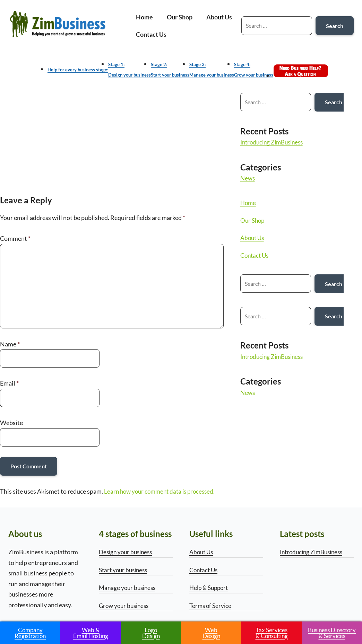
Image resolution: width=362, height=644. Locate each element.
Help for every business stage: (78, 70)
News (252, 178)
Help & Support (210, 588)
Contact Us (151, 34)
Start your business (125, 570)
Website (11, 423)
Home (144, 17)
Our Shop (180, 17)
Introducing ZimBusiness (278, 142)
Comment (15, 239)
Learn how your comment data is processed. (162, 491)
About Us (219, 17)
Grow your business (126, 606)
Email (9, 383)
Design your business (127, 552)
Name (10, 344)
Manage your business (129, 588)
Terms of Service (211, 606)
